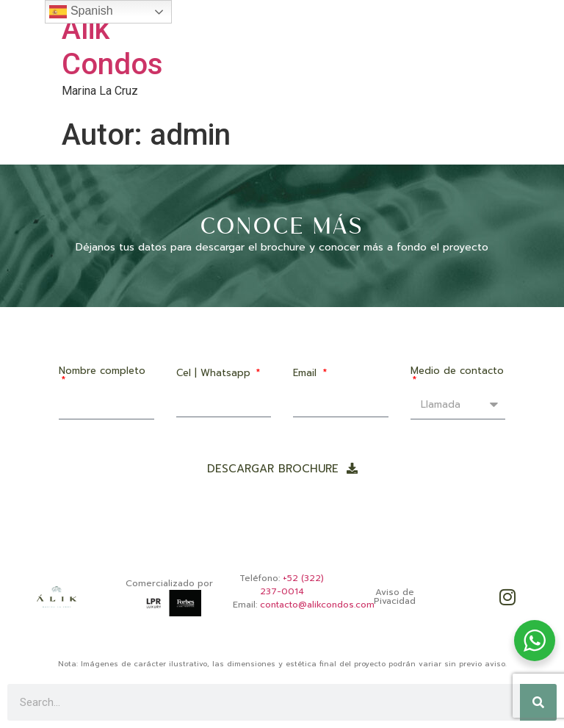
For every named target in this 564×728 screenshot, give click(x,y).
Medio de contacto (457, 372)
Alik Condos (112, 47)
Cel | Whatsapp (215, 374)
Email (307, 374)
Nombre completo (102, 372)
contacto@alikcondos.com (317, 605)
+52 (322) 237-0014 (292, 585)
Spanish (81, 12)
